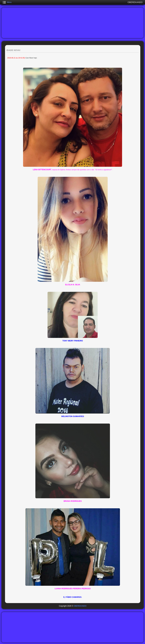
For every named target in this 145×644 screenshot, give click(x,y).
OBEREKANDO (80, 606)
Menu (9, 2)
